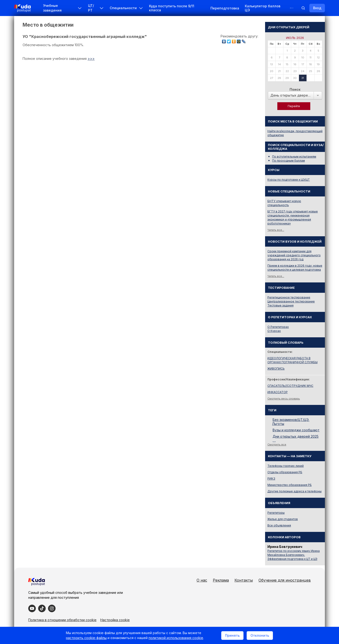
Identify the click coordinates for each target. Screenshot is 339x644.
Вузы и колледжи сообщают (296, 430)
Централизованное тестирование (291, 301)
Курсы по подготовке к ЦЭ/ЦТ (289, 180)
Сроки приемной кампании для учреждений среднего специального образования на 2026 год (294, 255)
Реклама (221, 580)
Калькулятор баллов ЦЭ (263, 8)
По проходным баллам (289, 161)
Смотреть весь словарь (284, 399)
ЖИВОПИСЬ (276, 369)
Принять (232, 635)
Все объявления (279, 525)
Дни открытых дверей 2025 (296, 436)
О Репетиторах (278, 327)
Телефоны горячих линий (286, 466)
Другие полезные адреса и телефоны (295, 491)
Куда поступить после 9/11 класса (172, 8)
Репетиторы (276, 513)
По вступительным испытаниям (294, 157)
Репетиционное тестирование (289, 297)
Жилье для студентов (283, 519)
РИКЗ (271, 479)
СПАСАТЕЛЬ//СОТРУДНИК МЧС (290, 386)
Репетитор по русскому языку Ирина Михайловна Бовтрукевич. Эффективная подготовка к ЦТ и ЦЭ (294, 555)
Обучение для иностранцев (285, 580)
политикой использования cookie (176, 638)
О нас (202, 580)
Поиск (295, 89)
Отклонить (260, 635)
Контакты (244, 580)
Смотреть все (277, 444)
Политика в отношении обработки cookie (62, 620)
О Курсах (274, 331)
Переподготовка (225, 8)
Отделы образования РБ (285, 472)
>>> (91, 59)
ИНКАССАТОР (278, 392)
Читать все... (276, 230)
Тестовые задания (280, 305)
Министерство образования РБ (290, 485)
